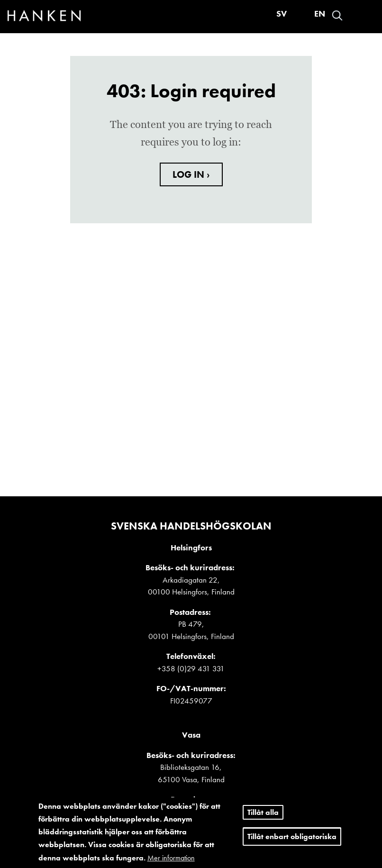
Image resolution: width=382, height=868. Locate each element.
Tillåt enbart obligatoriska (292, 838)
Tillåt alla (263, 814)
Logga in (354, 15)
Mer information (171, 860)
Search (337, 15)
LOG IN (190, 174)
